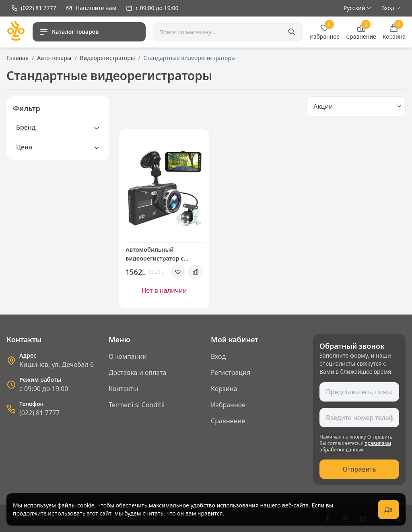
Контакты (123, 389)
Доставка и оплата (137, 373)
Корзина (224, 389)
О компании (128, 356)
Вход (218, 356)
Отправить (359, 469)
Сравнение (228, 421)
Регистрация (231, 373)
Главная (18, 58)
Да (388, 509)
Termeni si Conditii (137, 405)
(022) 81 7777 (39, 413)
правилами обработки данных (355, 446)
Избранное (228, 405)
